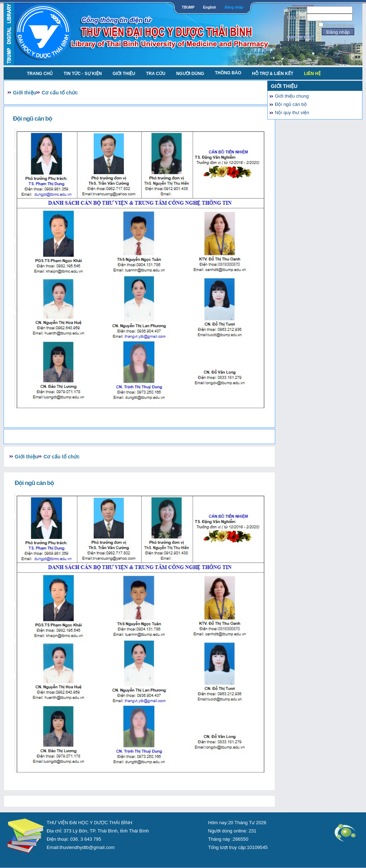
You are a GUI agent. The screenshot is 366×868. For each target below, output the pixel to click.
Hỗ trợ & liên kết (273, 74)
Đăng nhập (234, 7)
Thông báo (228, 73)
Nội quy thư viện (292, 113)
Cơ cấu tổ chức (60, 93)
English (210, 7)
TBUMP (188, 7)
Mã (290, 10)
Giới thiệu (124, 74)
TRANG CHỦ (40, 74)
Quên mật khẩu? (300, 37)
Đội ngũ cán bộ (291, 104)
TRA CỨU (156, 74)
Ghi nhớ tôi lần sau (339, 26)
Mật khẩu (294, 18)
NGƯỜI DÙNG (190, 74)
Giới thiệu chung (292, 96)
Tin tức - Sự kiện (83, 74)
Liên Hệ (312, 74)
